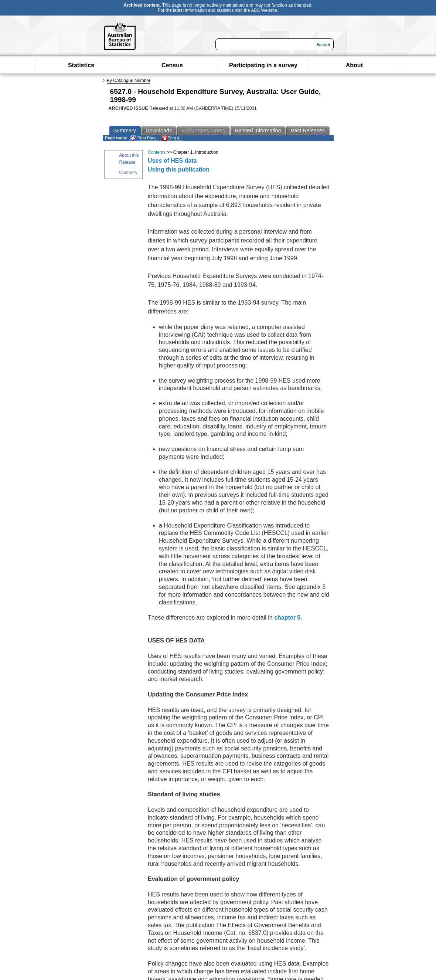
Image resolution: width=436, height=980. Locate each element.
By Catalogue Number (129, 81)
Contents (128, 173)
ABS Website (264, 10)
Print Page (144, 138)
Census (172, 65)
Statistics (81, 65)
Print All (171, 138)
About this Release (129, 159)
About (354, 65)
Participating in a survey (263, 65)
